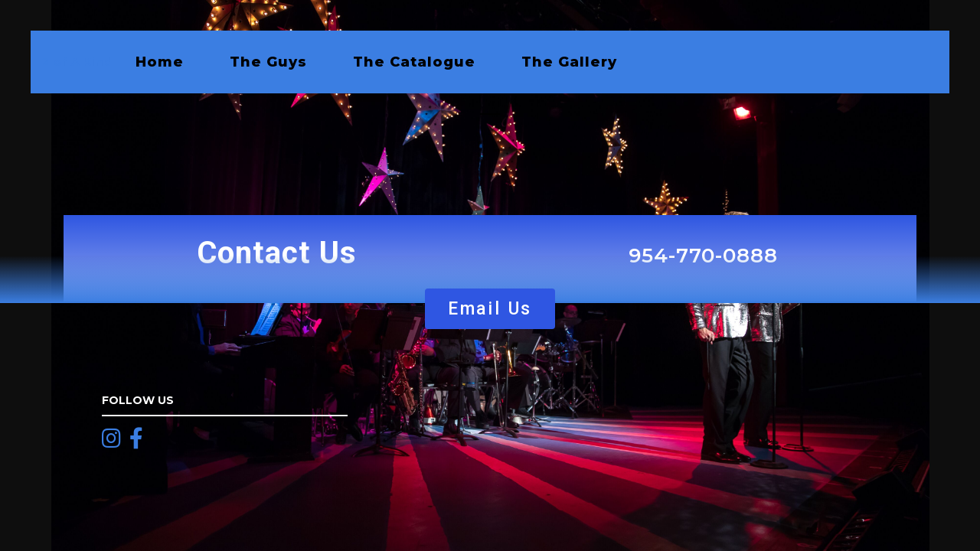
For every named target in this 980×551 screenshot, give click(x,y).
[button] (490, 309)
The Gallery (569, 62)
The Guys (268, 62)
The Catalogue (414, 62)
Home (160, 62)
